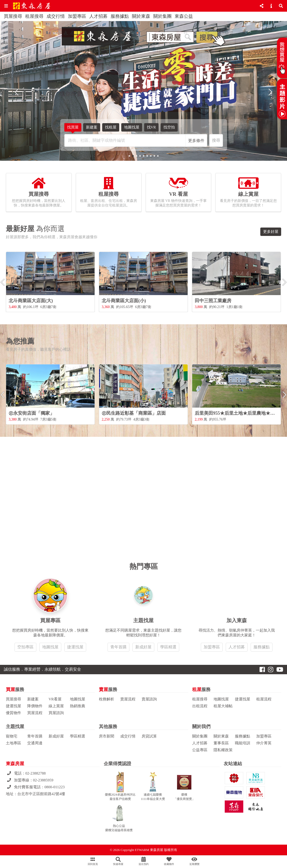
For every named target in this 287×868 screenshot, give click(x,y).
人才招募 (98, 16)
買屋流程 (35, 713)
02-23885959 (43, 780)
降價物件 (35, 706)
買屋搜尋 (13, 16)
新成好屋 (143, 647)
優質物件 (13, 713)
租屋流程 (264, 699)
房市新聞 (107, 736)
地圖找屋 (132, 127)
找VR (152, 128)
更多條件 (196, 141)
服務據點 (120, 16)
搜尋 (216, 140)
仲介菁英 (264, 743)
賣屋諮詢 (149, 699)
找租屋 (111, 128)
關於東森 (141, 16)
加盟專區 (77, 16)
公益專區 (200, 750)
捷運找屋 (75, 647)
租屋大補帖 (223, 706)
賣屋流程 (128, 699)
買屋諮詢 (56, 713)
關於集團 (162, 16)
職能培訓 (243, 743)
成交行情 (56, 16)
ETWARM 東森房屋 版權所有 (156, 850)
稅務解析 (107, 699)
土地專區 (13, 743)
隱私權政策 (223, 750)
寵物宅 (12, 736)
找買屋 (73, 128)
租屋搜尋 (34, 16)
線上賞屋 (56, 706)
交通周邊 (35, 743)
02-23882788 (36, 773)
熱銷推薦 (78, 706)
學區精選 (168, 647)
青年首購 (118, 647)
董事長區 (221, 743)
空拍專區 (25, 647)
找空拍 (169, 128)
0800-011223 (55, 787)
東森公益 (184, 16)
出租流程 (200, 706)
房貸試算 (149, 736)
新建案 (92, 127)
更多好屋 (271, 232)
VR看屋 (55, 699)
